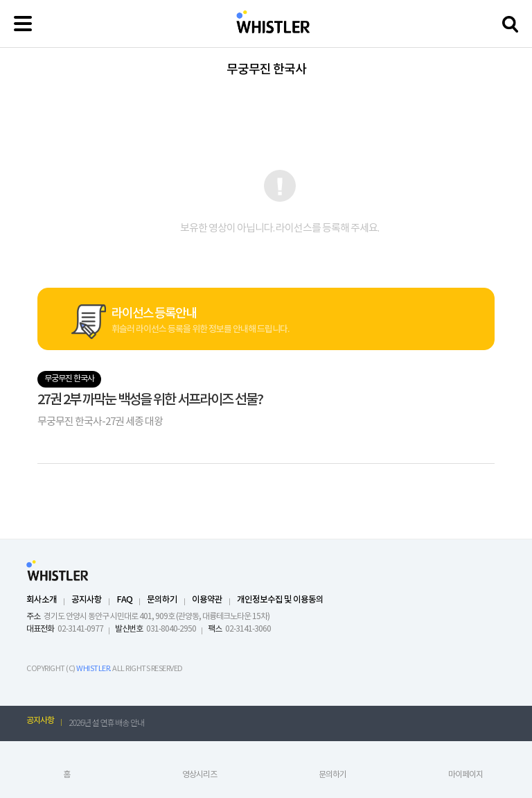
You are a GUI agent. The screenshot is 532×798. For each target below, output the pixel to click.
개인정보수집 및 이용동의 (280, 600)
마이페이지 (465, 775)
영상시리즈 (199, 775)
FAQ (124, 600)
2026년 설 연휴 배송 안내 (106, 722)
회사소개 (42, 600)
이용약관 (207, 600)
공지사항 (87, 600)
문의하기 (162, 600)
